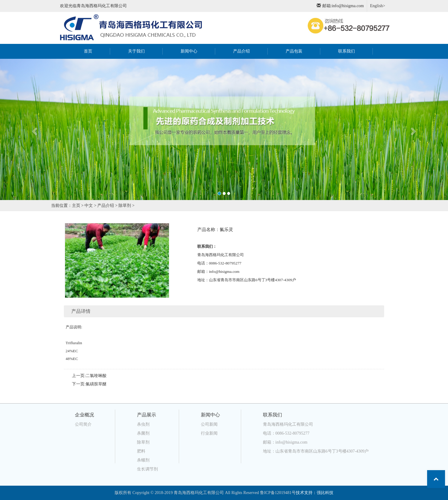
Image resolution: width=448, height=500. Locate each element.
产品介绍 (241, 51)
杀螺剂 (143, 460)
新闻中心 (189, 51)
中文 (89, 206)
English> (378, 6)
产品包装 (294, 51)
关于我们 (136, 51)
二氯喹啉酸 (96, 376)
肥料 (141, 451)
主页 (76, 206)
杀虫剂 (143, 424)
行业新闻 (209, 433)
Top (436, 479)
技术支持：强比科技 (315, 493)
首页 (95, 51)
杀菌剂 (143, 433)
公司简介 (83, 424)
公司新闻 (209, 424)
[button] (34, 129)
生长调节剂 (147, 469)
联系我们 (347, 51)
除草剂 (125, 206)
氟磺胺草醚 (96, 384)
